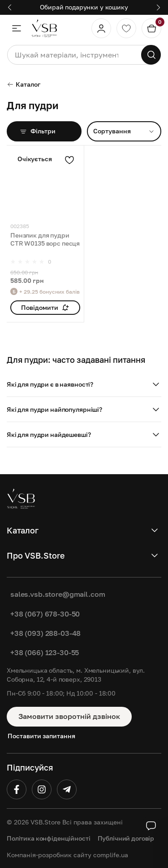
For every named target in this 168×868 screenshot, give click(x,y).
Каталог (24, 84)
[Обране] (126, 28)
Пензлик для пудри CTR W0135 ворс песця (45, 239)
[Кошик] (151, 28)
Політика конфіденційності (49, 838)
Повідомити (45, 307)
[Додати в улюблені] (69, 160)
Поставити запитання (41, 736)
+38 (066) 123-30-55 (45, 652)
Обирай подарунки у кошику (84, 7)
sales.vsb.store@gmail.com (58, 594)
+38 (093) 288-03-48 (45, 633)
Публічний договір (126, 838)
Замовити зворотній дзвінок (69, 716)
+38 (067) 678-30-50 (45, 614)
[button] (84, 384)
